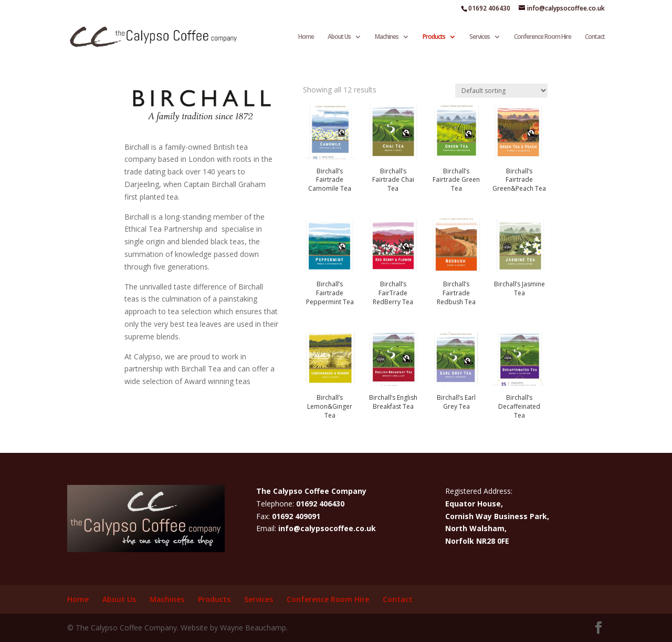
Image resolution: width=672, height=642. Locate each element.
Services (480, 37)
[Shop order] (501, 91)
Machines (387, 37)
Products (434, 37)
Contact (595, 37)
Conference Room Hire (543, 37)
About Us (339, 37)
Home (306, 37)
